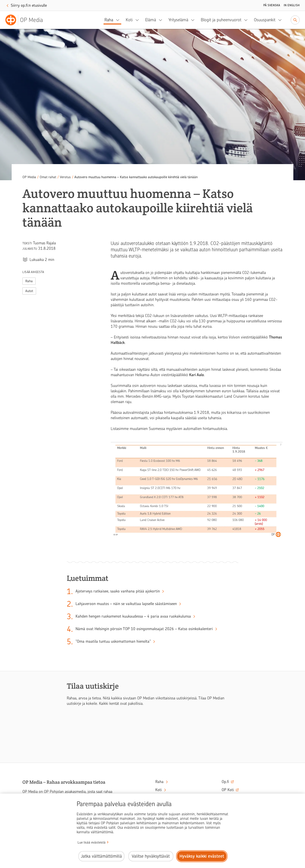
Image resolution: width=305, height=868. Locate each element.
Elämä (151, 20)
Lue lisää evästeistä (92, 842)
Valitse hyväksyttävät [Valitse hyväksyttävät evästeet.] (151, 856)
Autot (29, 291)
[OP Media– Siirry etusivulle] (27, 20)
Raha (109, 20)
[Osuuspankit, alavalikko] (281, 20)
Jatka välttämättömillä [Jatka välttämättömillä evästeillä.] (101, 856)
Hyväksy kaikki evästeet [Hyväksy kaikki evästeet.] (202, 856)
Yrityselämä (178, 20)
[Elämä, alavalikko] (162, 20)
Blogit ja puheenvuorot (221, 20)
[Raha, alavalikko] (119, 20)
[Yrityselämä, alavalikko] (194, 20)
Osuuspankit (265, 20)
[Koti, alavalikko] (138, 20)
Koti (129, 20)
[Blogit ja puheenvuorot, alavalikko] (247, 20)
